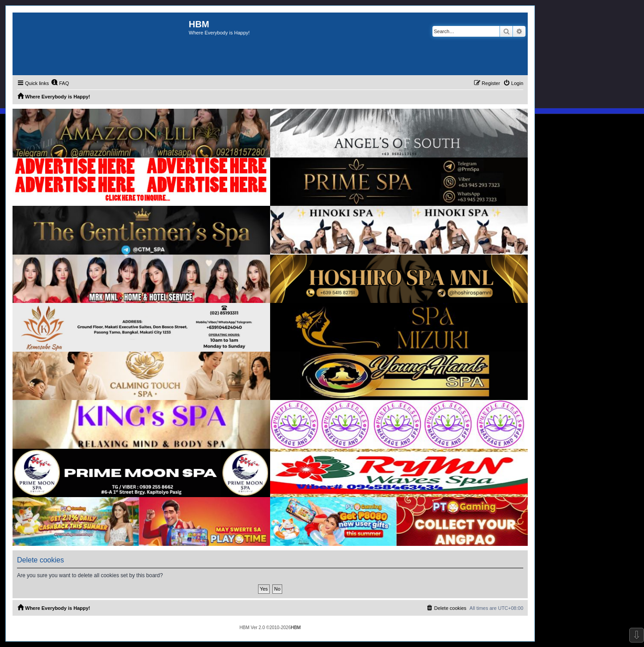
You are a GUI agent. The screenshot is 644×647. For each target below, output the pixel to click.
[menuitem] (60, 83)
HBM (296, 628)
